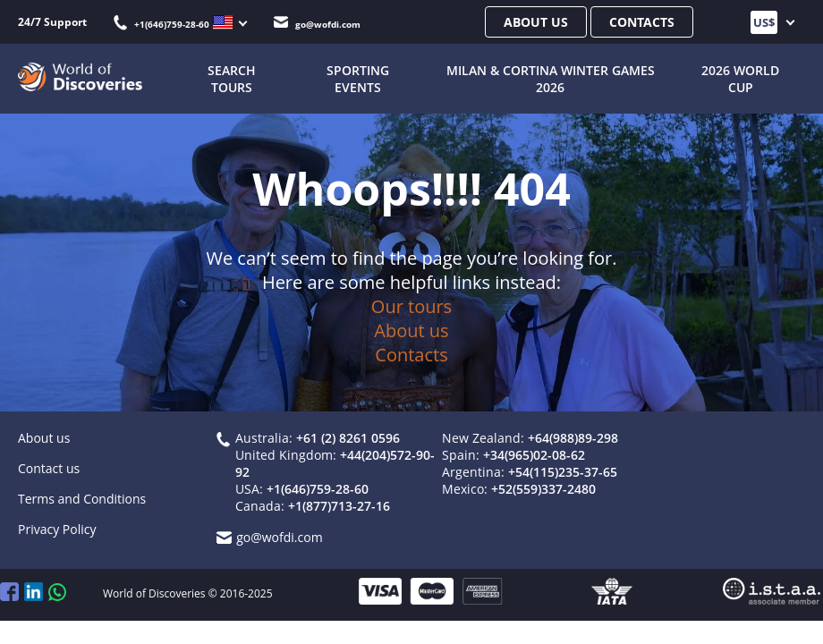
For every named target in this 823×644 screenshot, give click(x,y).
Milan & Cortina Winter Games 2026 (551, 79)
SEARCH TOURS (232, 79)
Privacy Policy (57, 529)
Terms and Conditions (82, 499)
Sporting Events (358, 79)
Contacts (642, 22)
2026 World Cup (740, 79)
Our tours (411, 306)
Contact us (49, 468)
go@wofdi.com (317, 24)
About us (536, 22)
